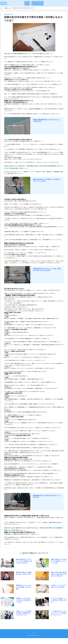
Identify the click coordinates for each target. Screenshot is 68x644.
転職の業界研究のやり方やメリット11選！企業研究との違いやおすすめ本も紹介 (47, 270)
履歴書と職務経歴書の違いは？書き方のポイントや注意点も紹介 (47, 121)
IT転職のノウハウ (38, 3)
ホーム (1, 8)
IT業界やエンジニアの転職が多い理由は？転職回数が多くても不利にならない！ (24, 618)
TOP (27, 3)
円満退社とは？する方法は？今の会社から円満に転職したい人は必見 (24, 604)
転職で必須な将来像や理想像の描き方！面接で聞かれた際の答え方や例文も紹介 (59, 576)
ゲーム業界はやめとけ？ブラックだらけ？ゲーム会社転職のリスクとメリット (59, 618)
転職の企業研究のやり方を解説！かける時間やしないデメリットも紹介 (47, 181)
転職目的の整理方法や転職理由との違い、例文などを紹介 (24, 575)
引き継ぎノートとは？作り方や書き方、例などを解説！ (59, 589)
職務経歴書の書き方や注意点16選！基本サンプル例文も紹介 (47, 497)
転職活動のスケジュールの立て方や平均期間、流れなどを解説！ (24, 589)
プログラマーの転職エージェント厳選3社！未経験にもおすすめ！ (59, 603)
